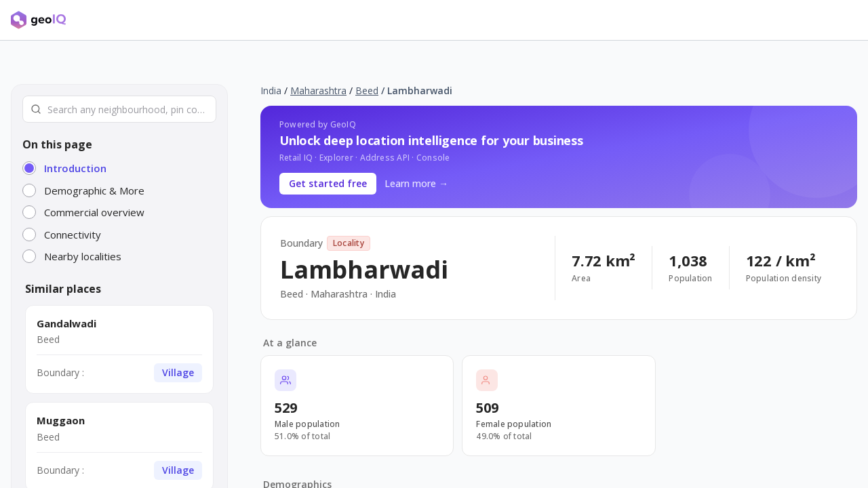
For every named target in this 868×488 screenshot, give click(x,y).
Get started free (328, 183)
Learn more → (416, 183)
